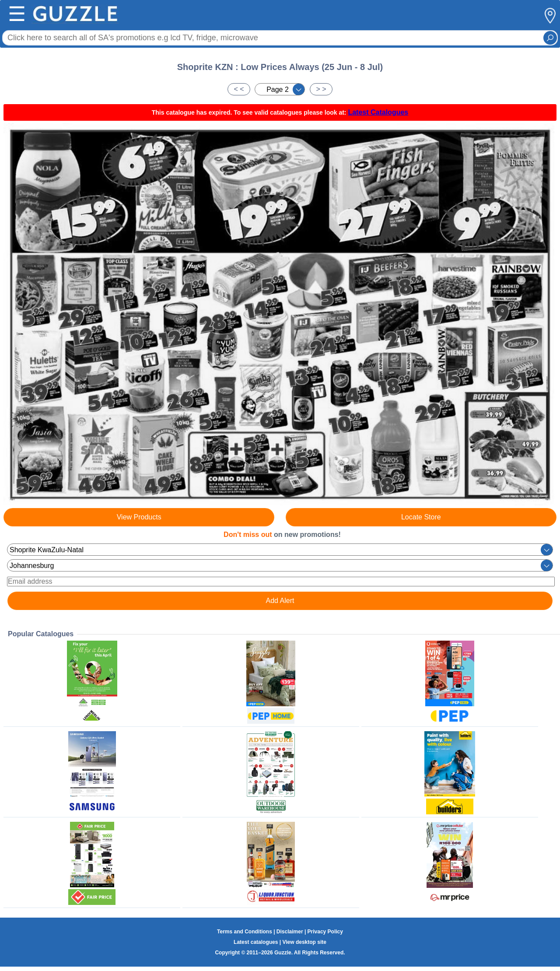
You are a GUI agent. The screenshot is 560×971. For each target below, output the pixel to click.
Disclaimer (290, 932)
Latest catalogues (256, 942)
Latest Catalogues (378, 112)
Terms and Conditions (245, 932)
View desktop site (304, 942)
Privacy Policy (325, 932)
